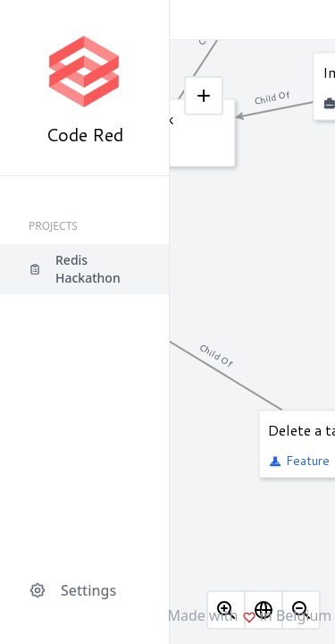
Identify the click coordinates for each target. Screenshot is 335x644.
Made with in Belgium (250, 615)
